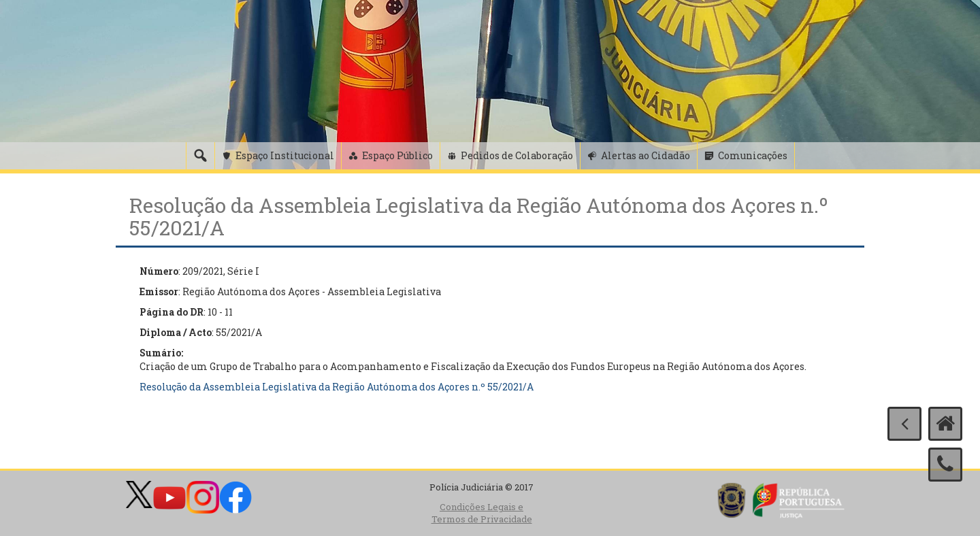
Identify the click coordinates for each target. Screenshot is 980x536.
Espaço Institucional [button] (285, 155)
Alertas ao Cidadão (646, 155)
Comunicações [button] (753, 155)
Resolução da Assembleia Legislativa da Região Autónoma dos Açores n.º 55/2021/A (337, 387)
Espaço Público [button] (397, 155)
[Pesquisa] (200, 156)
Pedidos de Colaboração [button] (517, 155)
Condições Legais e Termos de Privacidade (482, 513)
